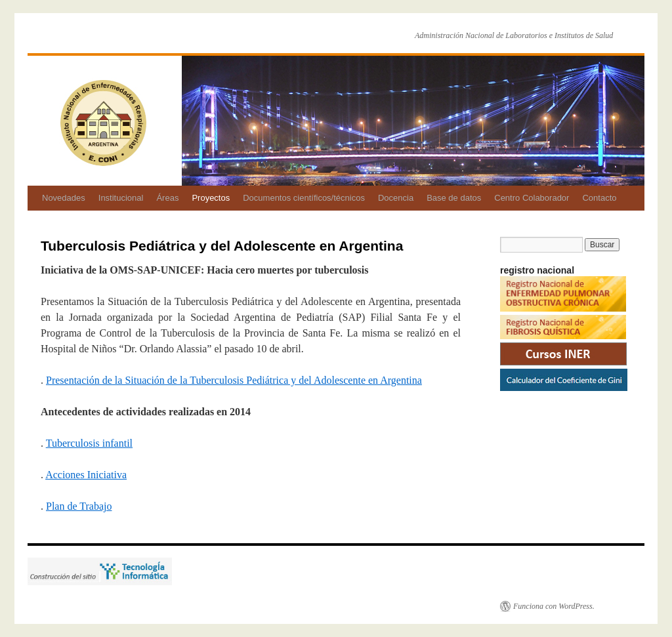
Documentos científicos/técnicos (304, 198)
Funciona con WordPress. (554, 606)
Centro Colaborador (532, 198)
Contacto (599, 198)
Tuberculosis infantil (89, 443)
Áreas (167, 198)
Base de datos (454, 198)
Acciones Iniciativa (86, 475)
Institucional (121, 198)
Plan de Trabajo (79, 506)
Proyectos (211, 198)
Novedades (64, 198)
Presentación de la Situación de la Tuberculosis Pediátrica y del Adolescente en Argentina (234, 380)
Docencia (396, 198)
